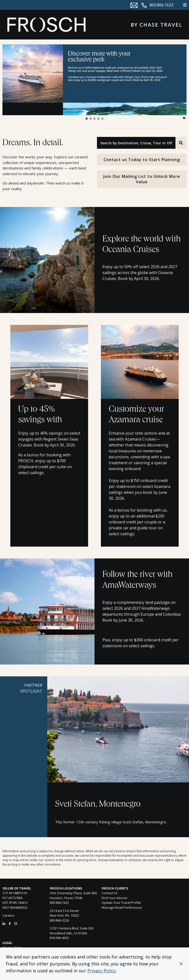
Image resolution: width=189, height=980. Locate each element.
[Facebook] (10, 924)
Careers (8, 915)
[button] (181, 964)
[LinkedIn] (4, 924)
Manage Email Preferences (122, 907)
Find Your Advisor (115, 898)
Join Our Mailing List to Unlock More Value (142, 179)
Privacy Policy (102, 971)
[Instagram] (16, 924)
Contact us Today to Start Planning (142, 160)
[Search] (181, 143)
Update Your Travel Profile (121, 903)
